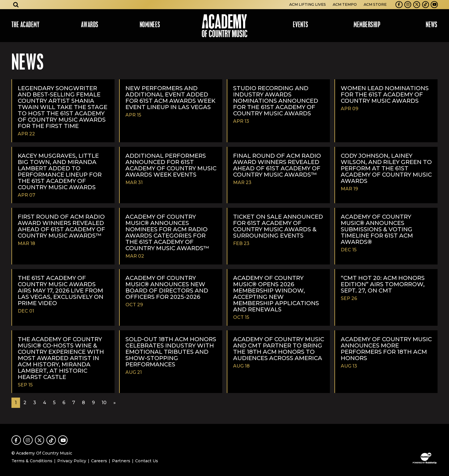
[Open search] (16, 5)
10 (104, 403)
